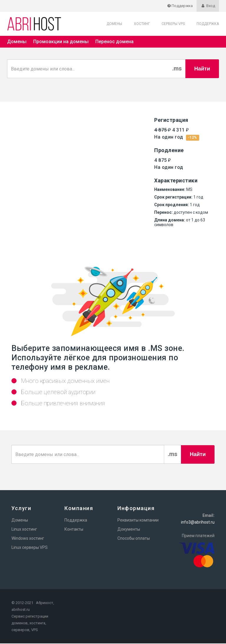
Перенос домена (114, 42)
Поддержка (208, 24)
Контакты (74, 530)
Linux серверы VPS (30, 548)
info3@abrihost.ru (198, 523)
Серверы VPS (173, 24)
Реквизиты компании (138, 521)
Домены (114, 24)
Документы (129, 530)
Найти (202, 69)
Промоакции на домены (61, 42)
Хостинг (142, 24)
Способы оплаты (134, 539)
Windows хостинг (28, 539)
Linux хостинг (24, 530)
